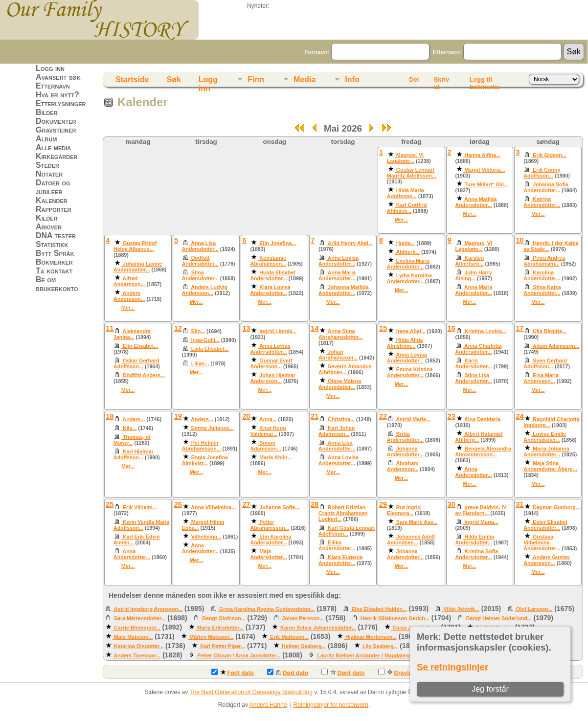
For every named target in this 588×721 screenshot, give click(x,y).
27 (246, 504)
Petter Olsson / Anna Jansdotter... (238, 655)
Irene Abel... (410, 331)
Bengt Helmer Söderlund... (498, 618)
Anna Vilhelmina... (213, 507)
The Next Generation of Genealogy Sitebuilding (251, 692)
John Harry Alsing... (474, 275)
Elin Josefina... (277, 243)
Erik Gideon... (549, 155)
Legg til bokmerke (485, 81)
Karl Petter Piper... (222, 646)
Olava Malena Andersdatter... (340, 384)
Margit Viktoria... (484, 170)
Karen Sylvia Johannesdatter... (317, 628)
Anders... (133, 419)
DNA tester (56, 236)
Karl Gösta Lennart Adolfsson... (347, 531)
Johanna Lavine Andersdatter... (138, 267)
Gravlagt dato (405, 673)
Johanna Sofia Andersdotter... (546, 187)
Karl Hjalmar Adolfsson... (134, 454)
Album (46, 139)
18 (110, 416)
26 (178, 504)
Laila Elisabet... (209, 349)
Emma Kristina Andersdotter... (410, 372)
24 (520, 416)
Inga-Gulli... (205, 340)
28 (315, 504)
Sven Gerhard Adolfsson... (545, 363)
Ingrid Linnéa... (277, 331)
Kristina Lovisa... (485, 331)
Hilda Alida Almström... (405, 343)
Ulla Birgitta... (549, 331)
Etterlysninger (61, 103)
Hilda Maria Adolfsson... (406, 193)
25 (110, 504)
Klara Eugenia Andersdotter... (340, 560)
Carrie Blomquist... (136, 628)
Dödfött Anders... (143, 375)
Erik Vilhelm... (139, 507)
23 (452, 416)
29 (383, 504)
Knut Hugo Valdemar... (268, 431)
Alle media (53, 147)
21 (315, 416)
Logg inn (50, 68)
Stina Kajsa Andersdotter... (542, 290)
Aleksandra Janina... (132, 334)
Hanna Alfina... (482, 155)
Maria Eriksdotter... (220, 628)
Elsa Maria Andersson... (541, 378)
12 (178, 328)
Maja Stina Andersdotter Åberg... (550, 466)
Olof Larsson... (534, 609)
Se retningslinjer (452, 667)
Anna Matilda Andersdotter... (476, 202)
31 (520, 504)
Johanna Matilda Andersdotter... (343, 290)
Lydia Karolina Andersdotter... (409, 278)
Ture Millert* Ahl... (486, 184)
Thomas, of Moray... (132, 440)
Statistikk (52, 244)
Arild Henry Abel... (350, 243)
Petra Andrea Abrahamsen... (544, 261)
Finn (256, 79)
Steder (47, 165)
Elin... (197, 331)
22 (383, 416)
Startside (132, 79)
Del (414, 79)
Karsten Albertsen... (470, 261)
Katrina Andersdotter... (542, 202)
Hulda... (405, 243)
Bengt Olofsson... (223, 618)
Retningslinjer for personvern (331, 705)
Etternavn (53, 86)
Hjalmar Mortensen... (370, 637)
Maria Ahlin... (275, 457)
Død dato (288, 673)
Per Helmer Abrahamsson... (202, 446)
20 (246, 416)
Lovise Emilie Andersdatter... (545, 437)
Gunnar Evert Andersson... (271, 363)
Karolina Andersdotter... (542, 275)
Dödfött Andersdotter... (200, 261)
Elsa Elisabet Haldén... (379, 609)
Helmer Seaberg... (303, 646)
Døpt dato (343, 673)
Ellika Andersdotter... (337, 545)
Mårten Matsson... (211, 637)
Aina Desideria (482, 419)
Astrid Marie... (413, 419)
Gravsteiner (56, 130)
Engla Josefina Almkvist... (205, 460)
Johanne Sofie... (279, 507)
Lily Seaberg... (379, 646)
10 (520, 240)
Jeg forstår (490, 689)
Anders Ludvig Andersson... (205, 290)
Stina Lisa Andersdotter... (474, 378)
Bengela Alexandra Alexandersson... (484, 451)
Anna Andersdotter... (474, 472)
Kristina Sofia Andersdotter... (477, 554)
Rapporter (54, 209)
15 (383, 328)
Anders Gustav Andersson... (546, 560)
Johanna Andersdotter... (405, 451)
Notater (49, 174)
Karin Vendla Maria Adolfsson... (141, 525)
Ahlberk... (407, 252)
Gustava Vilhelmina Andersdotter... (542, 542)
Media (305, 79)
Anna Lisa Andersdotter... (200, 246)
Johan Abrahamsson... (338, 355)
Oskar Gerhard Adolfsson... (136, 363)
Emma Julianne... (212, 428)
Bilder (47, 112)
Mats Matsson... (133, 637)
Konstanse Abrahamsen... (268, 261)
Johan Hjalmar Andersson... (272, 378)
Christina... (340, 419)
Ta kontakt (54, 271)
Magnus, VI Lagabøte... (405, 158)
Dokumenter (56, 121)
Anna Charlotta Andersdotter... (479, 349)
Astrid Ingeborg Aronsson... (147, 609)
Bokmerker (54, 262)
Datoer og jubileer (53, 187)
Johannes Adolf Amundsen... (411, 540)
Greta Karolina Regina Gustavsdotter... (266, 609)
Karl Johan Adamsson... (337, 431)
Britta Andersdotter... (405, 437)
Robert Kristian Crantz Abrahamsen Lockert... (343, 513)
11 (110, 328)
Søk (173, 79)
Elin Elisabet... (140, 346)
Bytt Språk (55, 253)
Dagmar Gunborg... (555, 507)
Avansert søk (58, 77)
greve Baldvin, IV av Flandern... (481, 510)
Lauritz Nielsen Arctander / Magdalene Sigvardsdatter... (384, 655)
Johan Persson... (302, 618)
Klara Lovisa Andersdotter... (270, 290)
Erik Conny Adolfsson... (542, 173)
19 (178, 416)
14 (315, 328)
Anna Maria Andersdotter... (337, 275)
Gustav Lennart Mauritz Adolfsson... (412, 173)
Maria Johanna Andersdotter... (546, 451)
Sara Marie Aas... (416, 522)
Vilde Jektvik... (461, 609)
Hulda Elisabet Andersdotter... (272, 275)
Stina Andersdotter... (200, 275)
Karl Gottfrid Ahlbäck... (407, 208)
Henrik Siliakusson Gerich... (394, 618)
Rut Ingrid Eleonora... (404, 510)
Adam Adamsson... (555, 346)
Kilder (47, 218)
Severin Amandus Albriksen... (345, 369)
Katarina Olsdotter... (138, 646)
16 (452, 328)
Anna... (267, 419)
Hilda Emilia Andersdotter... (475, 540)
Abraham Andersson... (403, 466)
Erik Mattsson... (289, 637)
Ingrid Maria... (481, 522)
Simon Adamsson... (265, 446)
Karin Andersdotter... (474, 363)
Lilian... (200, 363)
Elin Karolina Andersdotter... (271, 540)
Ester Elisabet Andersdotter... (545, 525)
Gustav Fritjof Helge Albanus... (135, 246)
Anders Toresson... (136, 655)
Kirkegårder (57, 156)
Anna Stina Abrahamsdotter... (341, 334)
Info (352, 79)
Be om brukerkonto (57, 284)
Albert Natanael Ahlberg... (479, 437)
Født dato (233, 673)
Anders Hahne (268, 705)
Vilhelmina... (206, 537)
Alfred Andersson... (129, 281)
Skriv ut (441, 81)
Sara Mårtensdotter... (139, 618)
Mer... (401, 220)
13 (246, 328)
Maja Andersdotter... (268, 554)
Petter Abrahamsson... (270, 525)
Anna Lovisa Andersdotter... (339, 261)
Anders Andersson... (129, 296)
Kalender (52, 200)
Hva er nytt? (57, 95)
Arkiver (49, 227)
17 (520, 328)
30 (452, 504)
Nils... (129, 428)
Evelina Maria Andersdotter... (408, 264)
